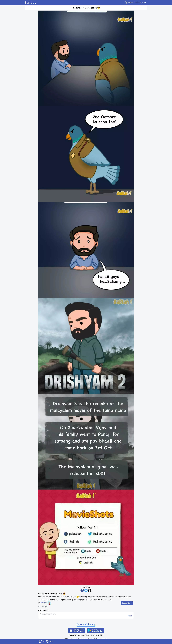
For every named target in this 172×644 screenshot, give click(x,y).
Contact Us (73, 635)
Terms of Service (97, 635)
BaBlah (44, 603)
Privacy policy (84, 635)
